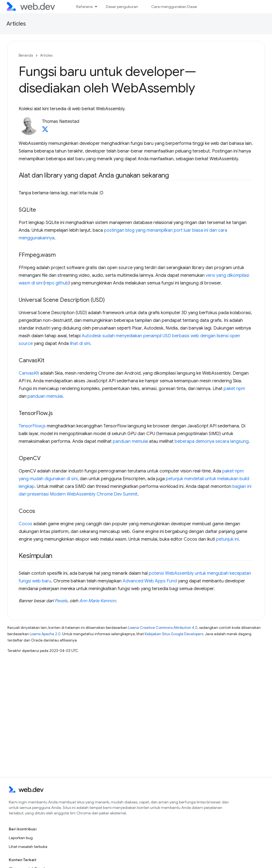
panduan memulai (45, 396)
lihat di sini (80, 344)
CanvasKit (29, 373)
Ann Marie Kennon (97, 601)
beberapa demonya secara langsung (212, 441)
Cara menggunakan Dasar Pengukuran (185, 7)
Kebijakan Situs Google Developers (174, 634)
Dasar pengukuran (122, 7)
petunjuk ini (227, 539)
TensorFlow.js (32, 426)
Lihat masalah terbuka (28, 847)
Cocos (25, 524)
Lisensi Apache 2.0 (45, 634)
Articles (16, 24)
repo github (57, 283)
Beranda (26, 55)
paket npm (234, 389)
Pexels (61, 601)
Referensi (84, 7)
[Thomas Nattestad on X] (45, 131)
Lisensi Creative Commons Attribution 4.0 (163, 628)
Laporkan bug (21, 838)
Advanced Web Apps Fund (150, 581)
